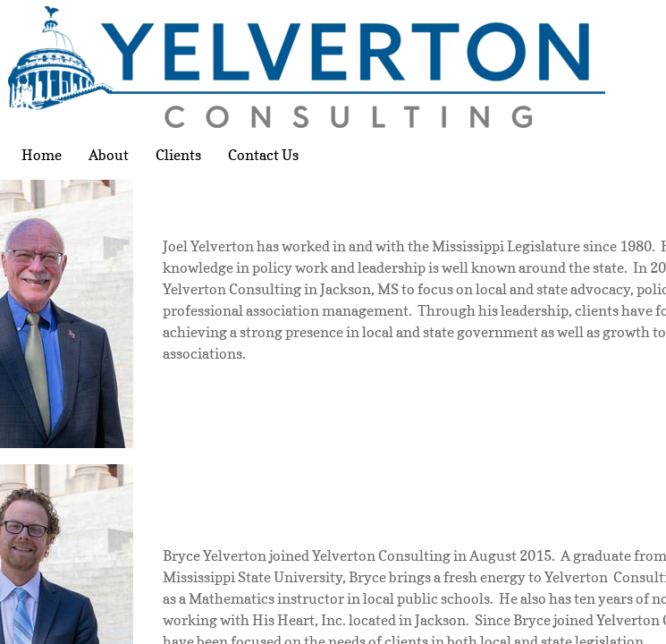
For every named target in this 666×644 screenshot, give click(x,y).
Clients (178, 155)
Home (42, 155)
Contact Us (263, 155)
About (109, 155)
